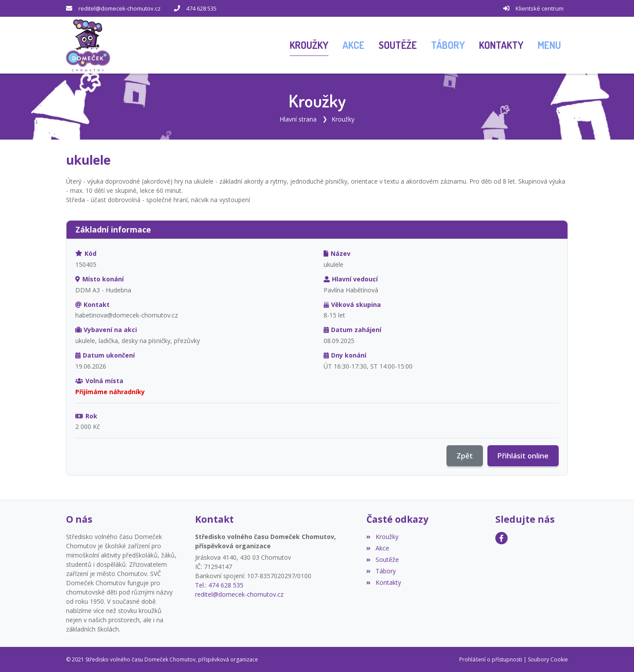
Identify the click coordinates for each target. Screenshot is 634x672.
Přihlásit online (523, 456)
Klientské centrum (540, 8)
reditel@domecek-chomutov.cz (120, 8)
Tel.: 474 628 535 (219, 585)
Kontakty (383, 582)
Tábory (381, 570)
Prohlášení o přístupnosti (491, 659)
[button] (549, 45)
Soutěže (382, 559)
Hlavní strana (298, 119)
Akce (378, 548)
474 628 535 (201, 8)
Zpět (465, 456)
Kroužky (343, 119)
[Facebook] (501, 538)
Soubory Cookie (548, 659)
